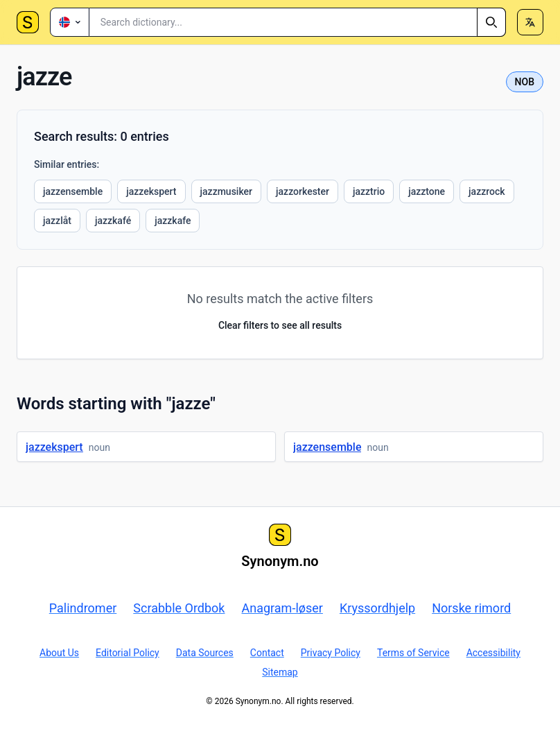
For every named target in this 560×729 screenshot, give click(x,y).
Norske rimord (471, 608)
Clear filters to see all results (280, 325)
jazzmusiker (227, 191)
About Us (59, 653)
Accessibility (493, 653)
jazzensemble (73, 191)
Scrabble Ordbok (179, 608)
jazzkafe (173, 221)
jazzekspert (151, 191)
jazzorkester (303, 191)
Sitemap (280, 672)
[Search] (491, 22)
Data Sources (205, 653)
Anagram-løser (282, 608)
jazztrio (369, 191)
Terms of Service (413, 653)
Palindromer (83, 608)
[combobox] (298, 22)
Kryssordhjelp (377, 608)
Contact (267, 653)
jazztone (427, 191)
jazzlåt (57, 221)
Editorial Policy (128, 653)
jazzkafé (113, 221)
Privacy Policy (331, 653)
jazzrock (487, 191)
